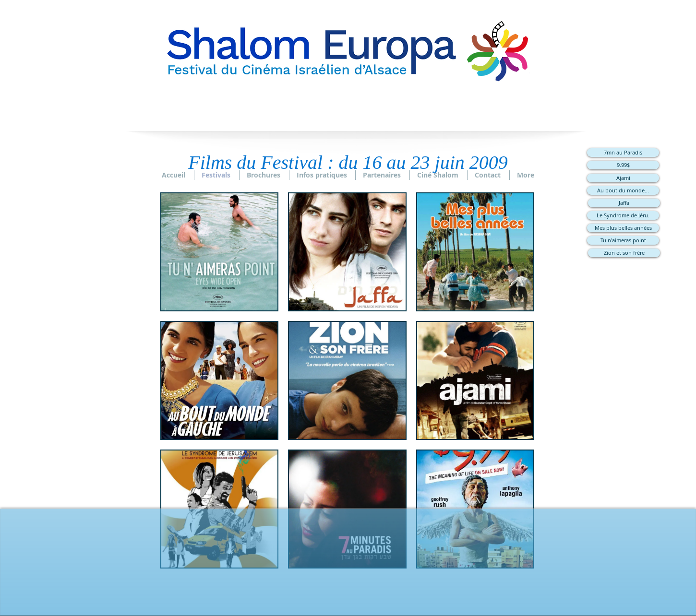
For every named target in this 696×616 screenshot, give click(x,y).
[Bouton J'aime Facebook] (348, 580)
